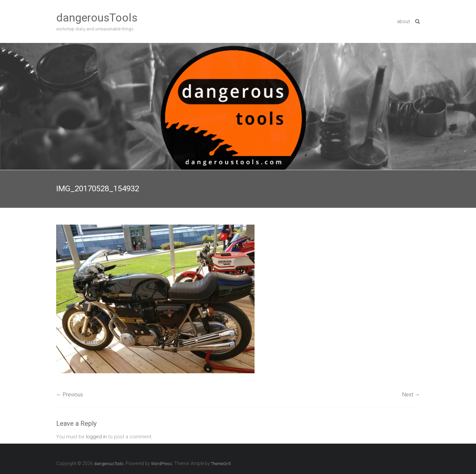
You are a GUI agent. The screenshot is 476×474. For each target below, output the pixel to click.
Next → (411, 395)
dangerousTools (97, 18)
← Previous (70, 395)
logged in (96, 437)
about (403, 21)
